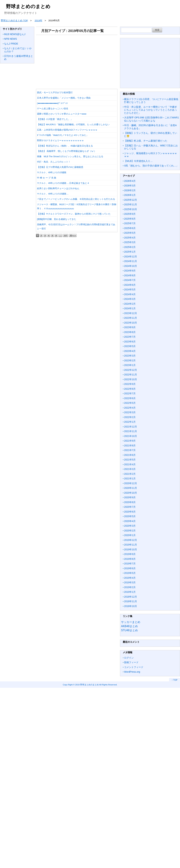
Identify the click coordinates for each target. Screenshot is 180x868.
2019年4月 (130, 578)
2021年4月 (130, 464)
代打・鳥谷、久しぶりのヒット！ (54, 162)
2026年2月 (130, 190)
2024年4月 (130, 294)
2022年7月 (130, 393)
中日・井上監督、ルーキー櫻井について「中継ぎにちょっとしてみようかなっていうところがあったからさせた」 (151, 110)
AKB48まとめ (129, 626)
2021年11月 (131, 431)
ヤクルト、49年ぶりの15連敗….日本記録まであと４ (63, 183)
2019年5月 (130, 573)
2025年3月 (130, 242)
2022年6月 (130, 398)
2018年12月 (131, 597)
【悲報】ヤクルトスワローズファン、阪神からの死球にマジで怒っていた (74, 214)
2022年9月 (130, 384)
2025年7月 (130, 223)
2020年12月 (131, 483)
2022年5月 (130, 403)
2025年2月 (130, 247)
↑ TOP (175, 680)
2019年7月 (130, 564)
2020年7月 (130, 507)
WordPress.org (132, 672)
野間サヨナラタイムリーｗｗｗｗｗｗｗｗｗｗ (60, 140)
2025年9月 (130, 214)
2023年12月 (131, 313)
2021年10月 (131, 436)
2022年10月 (131, 379)
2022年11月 (131, 375)
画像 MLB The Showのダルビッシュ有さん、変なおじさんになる (71, 156)
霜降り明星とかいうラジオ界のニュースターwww (62, 114)
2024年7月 (130, 280)
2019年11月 (131, 545)
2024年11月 (131, 261)
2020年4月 (130, 521)
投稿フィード (131, 662)
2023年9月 (130, 327)
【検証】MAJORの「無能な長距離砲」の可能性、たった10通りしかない (73, 124)
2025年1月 (130, 252)
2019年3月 (130, 582)
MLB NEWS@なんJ (15, 34)
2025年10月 (131, 209)
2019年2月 (130, 587)
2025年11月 (131, 204)
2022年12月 (131, 370)
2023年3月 (130, 356)
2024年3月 (130, 299)
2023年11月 (131, 318)
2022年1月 (130, 422)
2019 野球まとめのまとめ (87, 685)
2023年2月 (130, 360)
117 (66, 235)
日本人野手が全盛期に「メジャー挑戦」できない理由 (64, 98)
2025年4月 (130, 238)
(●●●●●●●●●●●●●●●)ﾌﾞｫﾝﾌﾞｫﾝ (52, 103)
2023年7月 (130, 337)
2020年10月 (131, 493)
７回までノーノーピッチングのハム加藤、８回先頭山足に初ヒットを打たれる (76, 199)
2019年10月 (131, 549)
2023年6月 (130, 342)
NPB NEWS (11, 39)
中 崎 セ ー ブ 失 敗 (47, 178)
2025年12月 (131, 200)
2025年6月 (130, 228)
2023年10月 (131, 323)
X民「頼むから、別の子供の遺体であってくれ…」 (151, 166)
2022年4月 (130, 408)
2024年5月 (130, 290)
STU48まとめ (129, 630)
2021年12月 (131, 427)
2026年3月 (130, 186)
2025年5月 (130, 233)
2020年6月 (130, 512)
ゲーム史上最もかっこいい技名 (53, 108)
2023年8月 (130, 332)
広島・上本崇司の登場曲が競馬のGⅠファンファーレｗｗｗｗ (67, 130)
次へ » (73, 235)
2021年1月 (130, 478)
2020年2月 (130, 531)
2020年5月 (130, 516)
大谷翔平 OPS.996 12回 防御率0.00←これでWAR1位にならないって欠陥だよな (151, 119)
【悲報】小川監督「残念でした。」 (55, 119)
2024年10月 (131, 266)
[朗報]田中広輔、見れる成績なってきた (57, 219)
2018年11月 (131, 601)
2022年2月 (130, 417)
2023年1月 (130, 365)
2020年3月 (130, 526)
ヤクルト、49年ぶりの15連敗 (52, 172)
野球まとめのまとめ (28, 6)
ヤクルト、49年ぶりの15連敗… (53, 194)
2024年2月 (130, 304)
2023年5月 (130, 346)
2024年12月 (131, 257)
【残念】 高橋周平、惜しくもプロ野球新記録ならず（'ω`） (67, 151)
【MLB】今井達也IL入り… (138, 161)
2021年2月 (130, 474)
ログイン (129, 658)
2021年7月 (130, 450)
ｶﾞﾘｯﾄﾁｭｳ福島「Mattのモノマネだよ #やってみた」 (63, 135)
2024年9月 (130, 271)
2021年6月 (130, 455)
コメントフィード (134, 667)
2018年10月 (131, 606)
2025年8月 (130, 219)
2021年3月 (130, 469)
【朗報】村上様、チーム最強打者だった (146, 141)
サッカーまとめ (131, 622)
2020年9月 (130, 497)
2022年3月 (130, 412)
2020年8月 (130, 502)
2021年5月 (130, 460)
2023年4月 (130, 351)
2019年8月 (130, 559)
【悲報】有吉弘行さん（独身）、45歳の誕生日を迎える (65, 146)
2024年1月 (130, 308)
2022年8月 (130, 389)
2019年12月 (131, 540)
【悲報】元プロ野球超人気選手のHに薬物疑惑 (60, 167)
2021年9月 (130, 441)
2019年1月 (130, 592)
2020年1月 (130, 535)
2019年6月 (130, 568)
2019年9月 (130, 554)
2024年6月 (130, 285)
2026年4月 (130, 181)
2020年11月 (131, 488)
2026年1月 (130, 195)
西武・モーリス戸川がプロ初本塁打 (55, 93)
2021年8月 (130, 446)
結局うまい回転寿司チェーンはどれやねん (58, 188)
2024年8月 (130, 275)
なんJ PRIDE (11, 44)
